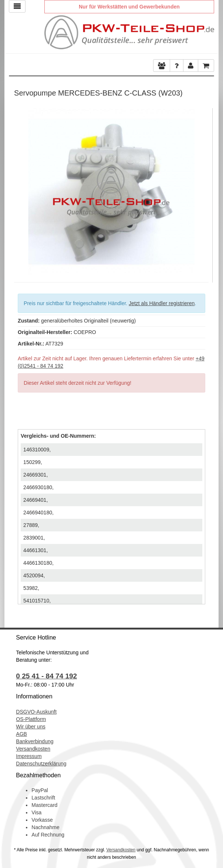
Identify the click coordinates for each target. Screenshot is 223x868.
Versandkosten (33, 749)
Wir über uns (31, 727)
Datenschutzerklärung (41, 764)
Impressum (29, 756)
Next (203, 190)
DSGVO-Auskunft (36, 712)
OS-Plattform (31, 719)
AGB (21, 734)
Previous (20, 190)
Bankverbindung (35, 741)
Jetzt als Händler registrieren (162, 303)
